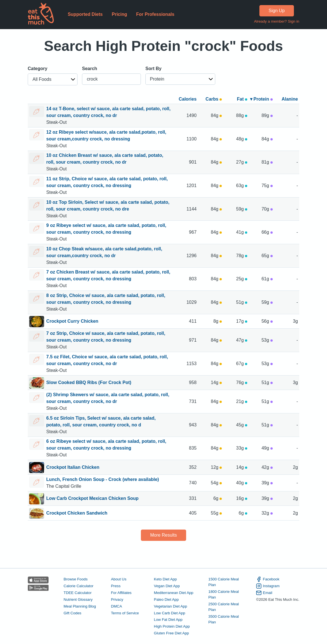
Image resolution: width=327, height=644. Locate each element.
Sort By (153, 69)
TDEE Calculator (78, 593)
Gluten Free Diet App (171, 633)
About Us (119, 579)
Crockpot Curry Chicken (72, 322)
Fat (242, 99)
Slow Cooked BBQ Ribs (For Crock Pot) (89, 383)
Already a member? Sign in (277, 21)
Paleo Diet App (166, 599)
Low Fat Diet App (168, 620)
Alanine (290, 99)
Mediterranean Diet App (174, 593)
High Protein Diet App (172, 626)
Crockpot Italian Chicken (73, 468)
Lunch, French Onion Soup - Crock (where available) (103, 479)
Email (264, 593)
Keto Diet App (165, 579)
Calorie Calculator (78, 586)
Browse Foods (76, 579)
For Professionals (155, 14)
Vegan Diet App (167, 586)
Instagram (268, 586)
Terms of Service (125, 613)
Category (37, 69)
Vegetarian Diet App (170, 606)
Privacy (117, 599)
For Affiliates (121, 593)
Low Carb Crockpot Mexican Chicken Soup (92, 499)
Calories (188, 99)
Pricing (119, 14)
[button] (53, 79)
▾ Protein (261, 99)
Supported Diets (85, 14)
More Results (163, 535)
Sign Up (277, 11)
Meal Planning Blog (80, 606)
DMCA (116, 606)
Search (90, 69)
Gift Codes (73, 613)
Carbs (214, 99)
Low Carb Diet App (170, 613)
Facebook (268, 579)
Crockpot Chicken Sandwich (77, 513)
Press (116, 586)
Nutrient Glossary (78, 599)
